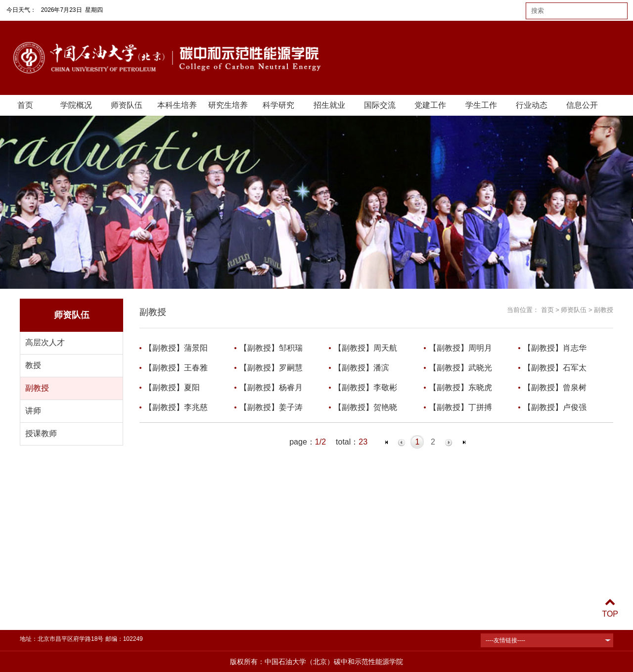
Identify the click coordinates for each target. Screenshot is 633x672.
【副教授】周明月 (460, 348)
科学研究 (278, 105)
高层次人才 (45, 342)
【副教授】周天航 (365, 348)
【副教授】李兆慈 (176, 407)
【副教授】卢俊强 (555, 407)
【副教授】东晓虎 (460, 387)
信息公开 (582, 105)
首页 (25, 105)
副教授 (37, 388)
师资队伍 (127, 105)
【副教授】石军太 (555, 368)
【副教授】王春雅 (176, 368)
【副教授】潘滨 (362, 368)
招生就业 (329, 105)
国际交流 (380, 105)
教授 (33, 365)
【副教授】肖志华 (555, 348)
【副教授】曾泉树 (555, 387)
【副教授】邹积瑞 (271, 348)
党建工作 (430, 105)
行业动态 (532, 105)
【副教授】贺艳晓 (365, 407)
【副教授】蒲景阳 (176, 348)
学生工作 (481, 105)
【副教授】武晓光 (460, 368)
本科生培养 (177, 105)
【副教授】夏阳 (172, 387)
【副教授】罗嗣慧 (271, 368)
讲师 (33, 411)
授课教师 (41, 433)
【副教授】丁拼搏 (460, 407)
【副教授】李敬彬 (365, 387)
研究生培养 (228, 105)
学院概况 (76, 105)
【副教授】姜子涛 (271, 407)
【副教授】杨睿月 (271, 387)
